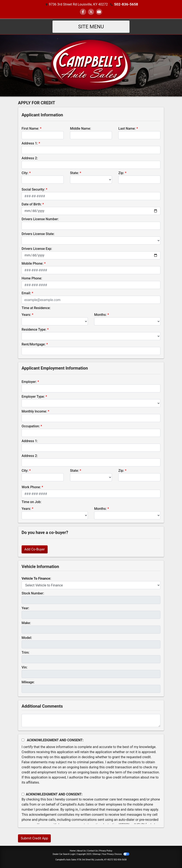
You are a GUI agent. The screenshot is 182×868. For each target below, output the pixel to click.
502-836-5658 (126, 4)
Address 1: (30, 143)
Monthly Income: (34, 411)
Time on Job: (31, 502)
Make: (26, 623)
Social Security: (33, 189)
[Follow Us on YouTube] (99, 12)
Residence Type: (34, 329)
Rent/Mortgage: (34, 344)
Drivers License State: (38, 234)
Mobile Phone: (32, 263)
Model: (27, 638)
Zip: (121, 173)
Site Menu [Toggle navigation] (91, 26)
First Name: (30, 128)
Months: (100, 314)
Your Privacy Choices (116, 854)
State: (74, 173)
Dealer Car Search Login (64, 854)
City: (25, 173)
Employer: (29, 382)
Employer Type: (33, 396)
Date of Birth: (32, 204)
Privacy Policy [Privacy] (106, 851)
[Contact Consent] (23, 794)
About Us (81, 851)
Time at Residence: (36, 308)
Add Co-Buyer (35, 549)
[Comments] (91, 720)
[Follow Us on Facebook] (83, 12)
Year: (25, 608)
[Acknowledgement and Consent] (23, 740)
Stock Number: (33, 593)
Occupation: (31, 426)
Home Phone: (32, 278)
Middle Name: (81, 128)
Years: (26, 314)
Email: (26, 293)
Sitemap (97, 854)
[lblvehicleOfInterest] (91, 585)
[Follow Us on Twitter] (91, 12)
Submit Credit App (34, 838)
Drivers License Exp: (37, 248)
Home (73, 851)
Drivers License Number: (40, 219)
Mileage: (28, 682)
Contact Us (92, 851)
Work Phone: (31, 487)
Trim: (26, 652)
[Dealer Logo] (91, 65)
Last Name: (127, 128)
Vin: (25, 667)
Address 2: (30, 158)
